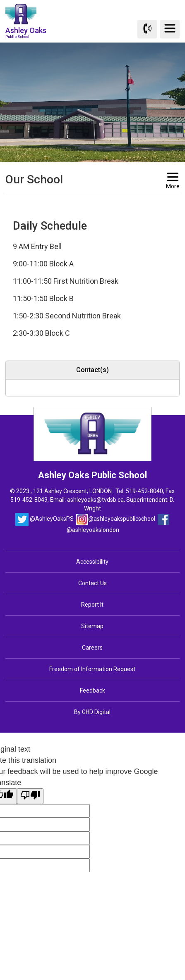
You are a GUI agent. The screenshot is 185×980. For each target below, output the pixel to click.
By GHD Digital (92, 712)
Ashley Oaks (26, 32)
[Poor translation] (30, 796)
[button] (79, 201)
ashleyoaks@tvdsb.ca (95, 500)
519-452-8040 (144, 491)
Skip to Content (0, 0)
